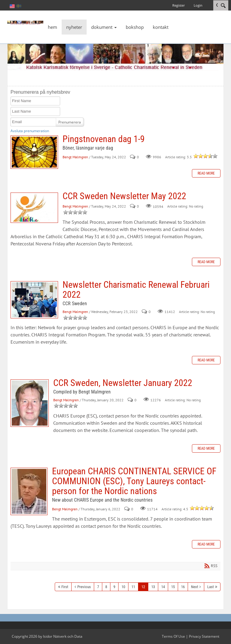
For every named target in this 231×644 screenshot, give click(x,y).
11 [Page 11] (133, 587)
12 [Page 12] (143, 587)
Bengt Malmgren (75, 157)
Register (179, 5)
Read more (206, 173)
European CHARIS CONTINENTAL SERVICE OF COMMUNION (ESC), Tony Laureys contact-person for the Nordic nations (29, 491)
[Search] (223, 5)
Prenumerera (70, 122)
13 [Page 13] (153, 587)
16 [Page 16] (183, 587)
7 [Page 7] (98, 587)
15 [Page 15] (173, 587)
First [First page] (65, 587)
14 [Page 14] (163, 587)
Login (198, 5)
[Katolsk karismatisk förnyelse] (25, 22)
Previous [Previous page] (84, 587)
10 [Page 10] (123, 587)
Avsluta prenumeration (30, 131)
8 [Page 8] (106, 587)
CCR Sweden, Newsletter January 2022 (30, 403)
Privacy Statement (204, 636)
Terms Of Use (173, 636)
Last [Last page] (211, 587)
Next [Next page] (195, 587)
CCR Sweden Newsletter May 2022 (34, 208)
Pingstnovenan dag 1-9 (34, 152)
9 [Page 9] (114, 587)
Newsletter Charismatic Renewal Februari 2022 (34, 300)
